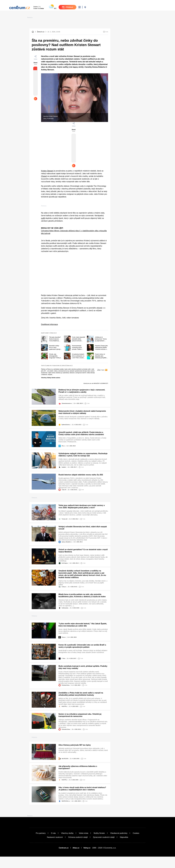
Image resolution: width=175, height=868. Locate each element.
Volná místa (84, 845)
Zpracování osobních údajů (104, 849)
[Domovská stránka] (33, 45)
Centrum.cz (64, 859)
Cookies (136, 845)
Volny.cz (87, 859)
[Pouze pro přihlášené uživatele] (35, 95)
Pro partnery (41, 845)
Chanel (44, 144)
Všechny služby (67, 845)
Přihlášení (147, 7)
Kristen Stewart (47, 139)
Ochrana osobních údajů (78, 849)
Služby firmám (99, 845)
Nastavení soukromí (55, 849)
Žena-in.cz (41, 45)
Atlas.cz (76, 859)
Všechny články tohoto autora (51, 366)
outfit (43, 207)
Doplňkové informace (49, 313)
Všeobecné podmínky (119, 845)
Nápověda (124, 849)
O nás (53, 845)
